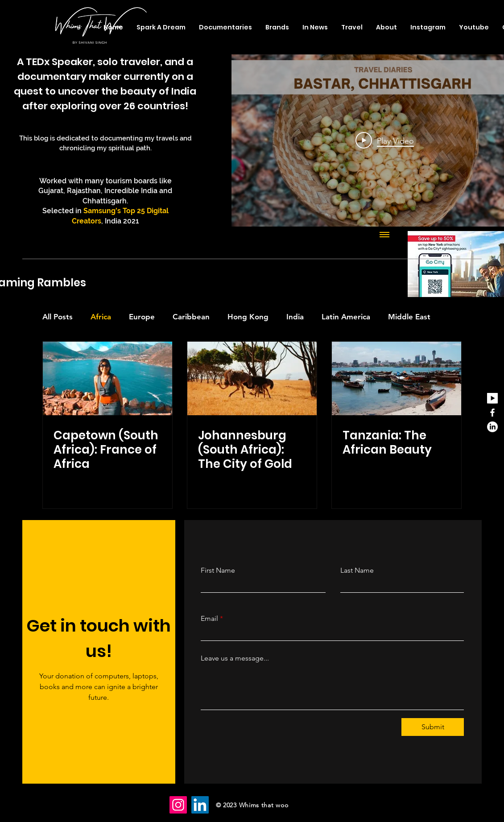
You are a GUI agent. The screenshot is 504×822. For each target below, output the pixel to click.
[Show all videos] (384, 235)
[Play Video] (385, 140)
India (295, 317)
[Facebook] (492, 413)
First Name (218, 570)
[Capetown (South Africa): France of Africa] (107, 378)
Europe (142, 317)
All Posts (58, 317)
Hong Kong (248, 317)
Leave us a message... (235, 658)
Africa (101, 317)
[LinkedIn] (492, 427)
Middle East (409, 317)
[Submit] (433, 727)
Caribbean (191, 317)
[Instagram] (178, 805)
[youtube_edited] (492, 398)
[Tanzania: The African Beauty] (397, 378)
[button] (352, 27)
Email (209, 619)
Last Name (357, 570)
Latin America (346, 317)
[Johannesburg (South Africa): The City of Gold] (252, 378)
